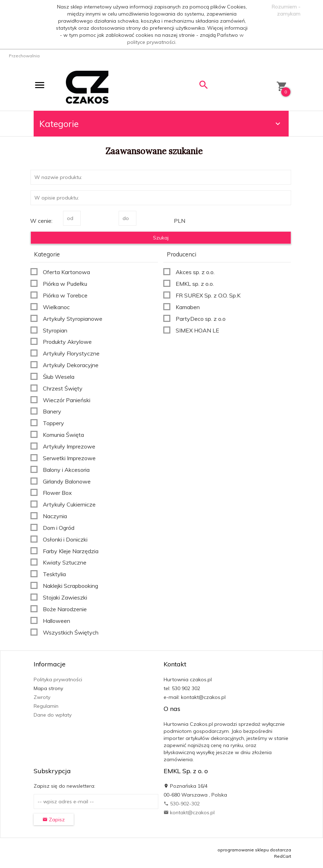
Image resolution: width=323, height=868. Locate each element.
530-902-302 (182, 804)
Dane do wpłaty (53, 715)
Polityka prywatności (58, 679)
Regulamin (46, 706)
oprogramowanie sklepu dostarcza (254, 850)
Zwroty (42, 697)
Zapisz (54, 820)
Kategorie (161, 124)
